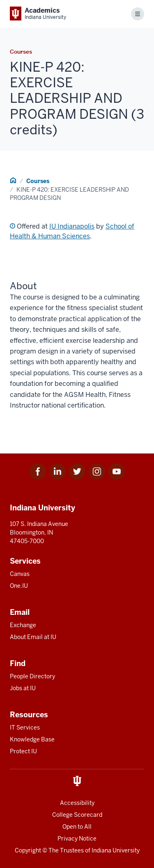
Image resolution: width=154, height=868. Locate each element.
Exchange (23, 625)
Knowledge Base (32, 739)
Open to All (77, 827)
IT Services (25, 727)
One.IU (19, 586)
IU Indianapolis (72, 226)
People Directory (32, 676)
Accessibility (77, 803)
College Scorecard (77, 815)
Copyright (28, 850)
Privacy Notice (77, 839)
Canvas (20, 574)
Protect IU (23, 751)
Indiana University (116, 850)
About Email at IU (33, 637)
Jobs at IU (23, 688)
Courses (38, 181)
